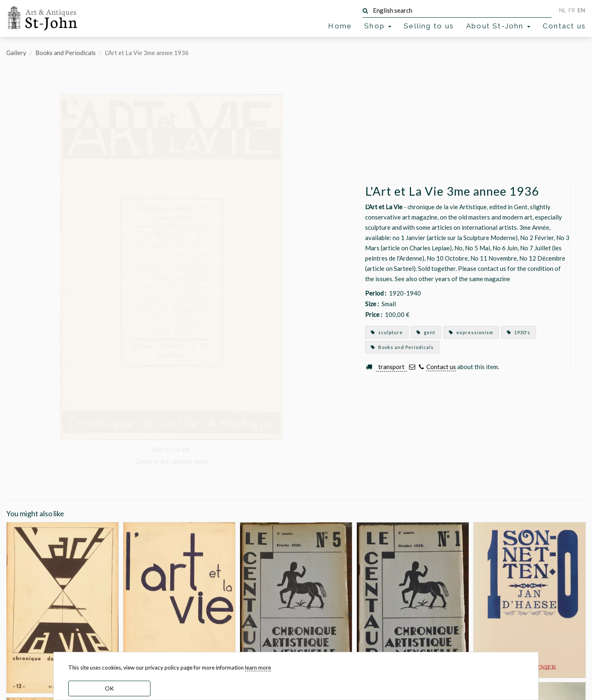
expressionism (471, 332)
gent (426, 332)
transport (391, 367)
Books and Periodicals (66, 53)
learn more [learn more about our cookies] (258, 668)
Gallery (16, 53)
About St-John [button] (498, 26)
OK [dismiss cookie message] (109, 688)
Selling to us (429, 26)
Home (340, 26)
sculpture (387, 332)
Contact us (564, 26)
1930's (519, 332)
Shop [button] (378, 26)
